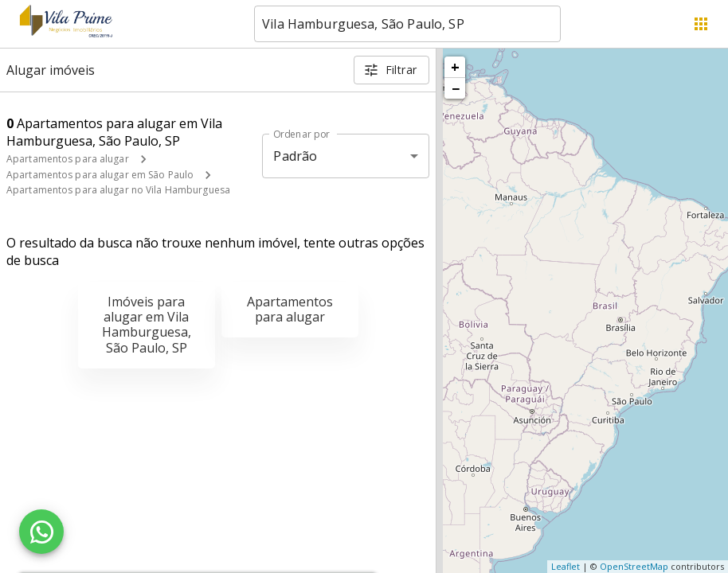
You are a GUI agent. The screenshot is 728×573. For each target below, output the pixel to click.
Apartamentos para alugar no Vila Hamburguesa (118, 190)
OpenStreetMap (634, 566)
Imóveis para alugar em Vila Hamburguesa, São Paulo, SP (147, 325)
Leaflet (566, 566)
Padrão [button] (295, 156)
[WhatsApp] (41, 532)
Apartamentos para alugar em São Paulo (100, 175)
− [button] (456, 88)
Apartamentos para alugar (68, 159)
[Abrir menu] (701, 24)
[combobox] (407, 24)
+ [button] (455, 67)
